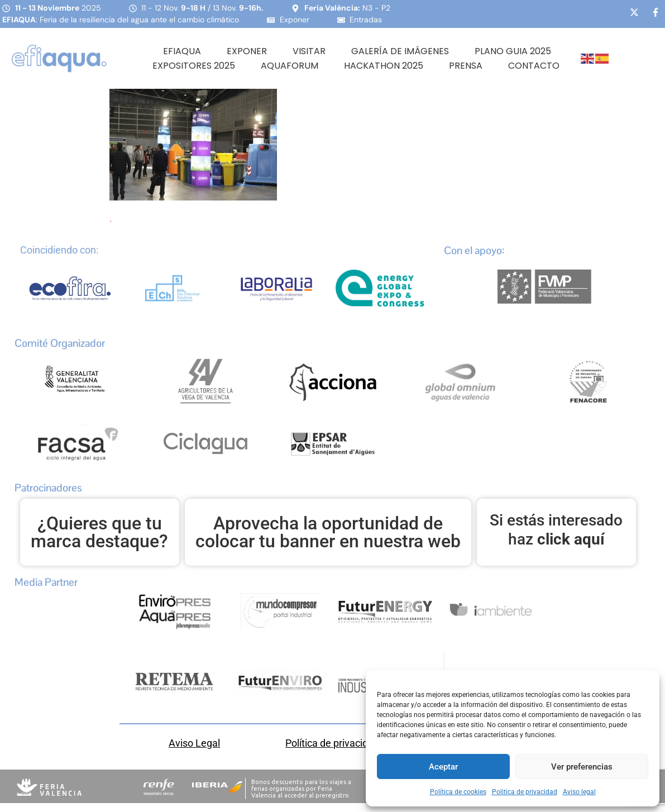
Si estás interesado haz (556, 530)
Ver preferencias (582, 767)
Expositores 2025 (194, 66)
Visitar (309, 51)
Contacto (534, 66)
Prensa (466, 66)
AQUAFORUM (290, 66)
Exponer (247, 51)
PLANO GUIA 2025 (513, 51)
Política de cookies (458, 792)
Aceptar (443, 767)
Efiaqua (182, 51)
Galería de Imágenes (400, 51)
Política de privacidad (332, 743)
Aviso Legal (194, 743)
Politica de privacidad (525, 792)
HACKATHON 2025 (384, 66)
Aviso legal (579, 792)
